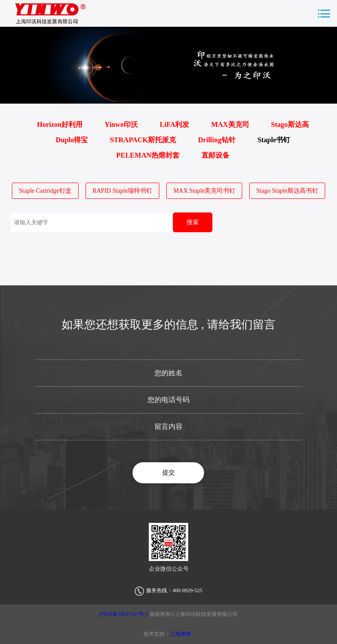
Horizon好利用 (60, 124)
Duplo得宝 (72, 140)
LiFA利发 (174, 124)
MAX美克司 (230, 124)
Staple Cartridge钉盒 (45, 191)
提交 (168, 473)
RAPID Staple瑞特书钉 (123, 191)
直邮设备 (215, 155)
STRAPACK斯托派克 (143, 140)
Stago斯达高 (290, 124)
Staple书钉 (274, 140)
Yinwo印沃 (121, 124)
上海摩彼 (180, 634)
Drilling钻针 (217, 140)
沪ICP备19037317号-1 (125, 614)
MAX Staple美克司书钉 (204, 191)
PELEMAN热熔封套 (148, 155)
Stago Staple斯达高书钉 (287, 191)
